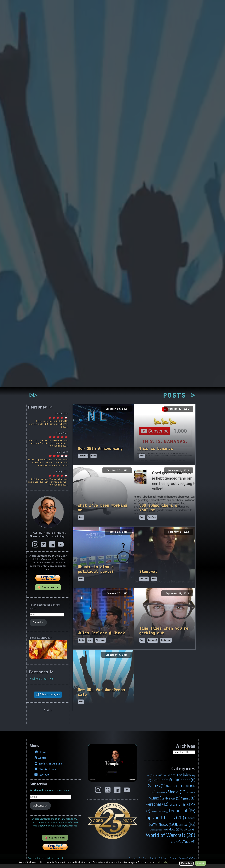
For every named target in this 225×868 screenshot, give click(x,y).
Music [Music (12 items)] (157, 802)
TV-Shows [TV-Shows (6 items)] (163, 829)
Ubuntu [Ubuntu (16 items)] (184, 829)
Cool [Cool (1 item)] (166, 779)
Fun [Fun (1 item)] (154, 784)
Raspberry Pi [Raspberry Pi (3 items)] (177, 809)
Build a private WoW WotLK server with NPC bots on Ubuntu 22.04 (49, 428)
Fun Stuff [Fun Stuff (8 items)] (168, 784)
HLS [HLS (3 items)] (184, 790)
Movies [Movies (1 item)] (191, 797)
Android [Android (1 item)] (157, 779)
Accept (201, 863)
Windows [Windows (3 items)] (172, 834)
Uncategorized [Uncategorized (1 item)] (157, 834)
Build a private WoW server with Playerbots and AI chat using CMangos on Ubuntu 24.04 (48, 467)
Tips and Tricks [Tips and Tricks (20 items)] (165, 822)
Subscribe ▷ (40, 810)
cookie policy (162, 862)
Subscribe (38, 626)
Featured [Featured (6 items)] (178, 779)
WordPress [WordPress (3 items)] (187, 834)
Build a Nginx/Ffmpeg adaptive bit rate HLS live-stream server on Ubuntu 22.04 (48, 486)
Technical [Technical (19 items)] (182, 815)
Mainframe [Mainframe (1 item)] (162, 797)
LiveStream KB (43, 683)
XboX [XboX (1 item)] (174, 846)
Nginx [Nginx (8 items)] (188, 803)
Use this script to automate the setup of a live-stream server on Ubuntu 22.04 (48, 447)
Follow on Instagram (50, 698)
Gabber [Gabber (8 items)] (187, 784)
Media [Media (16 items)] (177, 796)
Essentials (186, 863)
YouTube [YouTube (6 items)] (187, 846)
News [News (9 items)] (173, 802)
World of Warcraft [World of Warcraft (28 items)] (171, 839)
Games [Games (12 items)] (157, 790)
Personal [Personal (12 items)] (157, 808)
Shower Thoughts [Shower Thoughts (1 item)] (159, 816)
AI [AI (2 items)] (150, 779)
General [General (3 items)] (173, 790)
